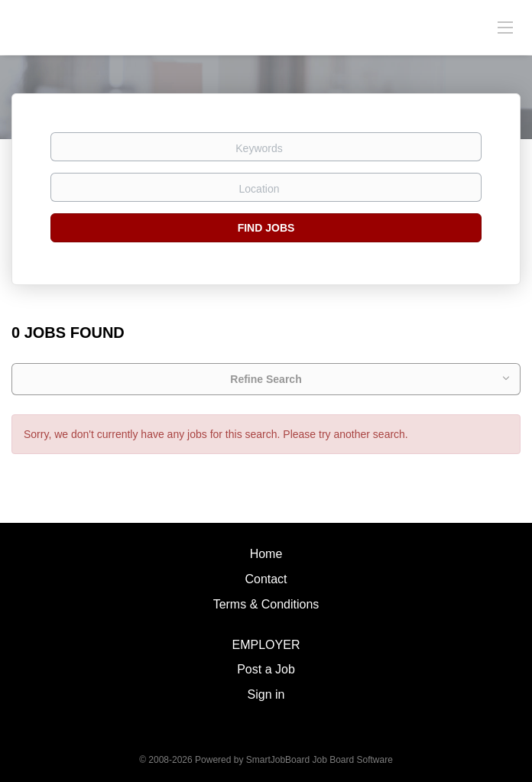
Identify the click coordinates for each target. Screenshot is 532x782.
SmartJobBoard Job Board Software (320, 760)
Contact (266, 579)
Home (266, 554)
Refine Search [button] (266, 379)
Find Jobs (266, 228)
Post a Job (266, 669)
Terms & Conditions (266, 604)
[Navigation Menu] (505, 27)
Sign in (266, 694)
